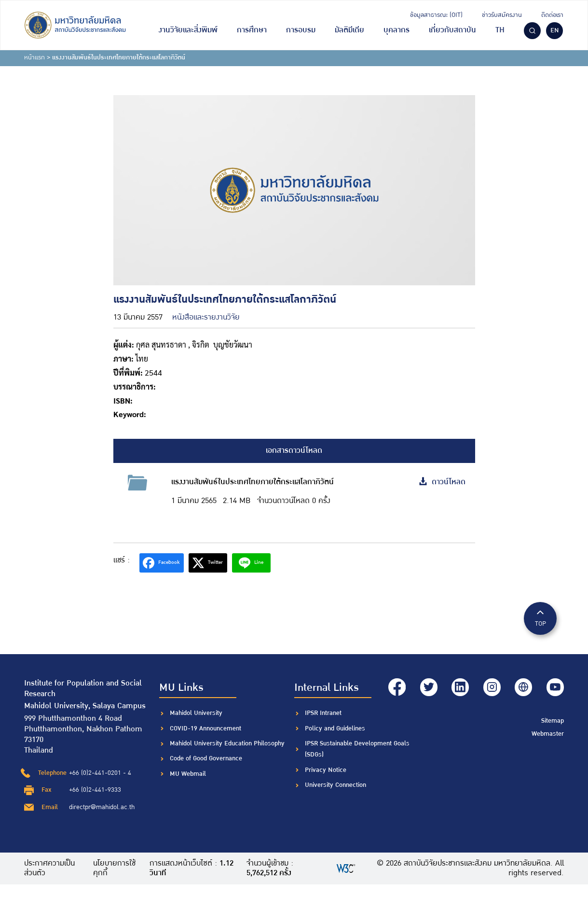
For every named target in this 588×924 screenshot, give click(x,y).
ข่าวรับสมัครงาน (502, 15)
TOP (540, 618)
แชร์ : (122, 560)
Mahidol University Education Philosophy (227, 743)
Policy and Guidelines (335, 728)
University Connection (335, 785)
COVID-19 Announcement (206, 728)
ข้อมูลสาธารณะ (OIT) (436, 15)
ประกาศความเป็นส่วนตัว (49, 868)
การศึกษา (252, 30)
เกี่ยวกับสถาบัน (452, 30)
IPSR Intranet (323, 713)
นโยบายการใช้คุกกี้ (114, 868)
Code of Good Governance (206, 758)
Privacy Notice (326, 770)
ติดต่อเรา (552, 15)
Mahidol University (196, 713)
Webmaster (548, 733)
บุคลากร (397, 30)
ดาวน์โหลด (442, 482)
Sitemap (553, 720)
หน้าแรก (34, 57)
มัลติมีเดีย (349, 30)
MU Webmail (188, 774)
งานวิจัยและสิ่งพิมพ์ (188, 30)
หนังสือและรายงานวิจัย (206, 317)
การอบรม (301, 30)
